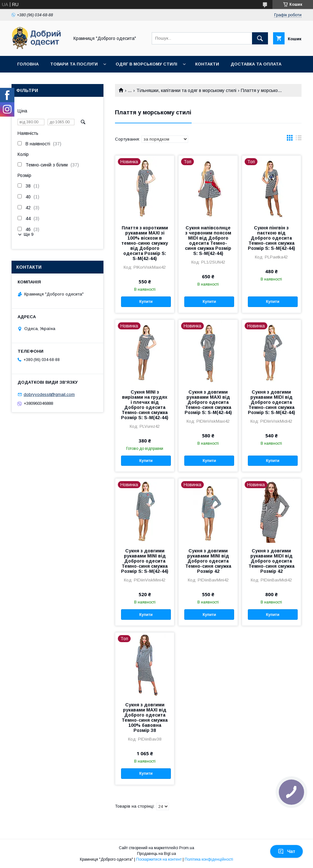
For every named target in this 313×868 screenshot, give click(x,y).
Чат (286, 851)
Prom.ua (187, 848)
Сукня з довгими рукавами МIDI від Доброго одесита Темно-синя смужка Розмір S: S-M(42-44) (271, 402)
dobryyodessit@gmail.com (49, 394)
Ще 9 (29, 234)
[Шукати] (260, 38)
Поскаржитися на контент (159, 859)
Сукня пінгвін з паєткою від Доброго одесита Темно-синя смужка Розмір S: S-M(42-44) (271, 238)
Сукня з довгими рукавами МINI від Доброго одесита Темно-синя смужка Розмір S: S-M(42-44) (145, 561)
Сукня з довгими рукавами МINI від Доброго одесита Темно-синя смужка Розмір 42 (208, 561)
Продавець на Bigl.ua (156, 854)
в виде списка (299, 139)
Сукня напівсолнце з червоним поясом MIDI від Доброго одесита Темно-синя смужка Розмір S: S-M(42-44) (208, 241)
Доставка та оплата (256, 64)
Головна (28, 64)
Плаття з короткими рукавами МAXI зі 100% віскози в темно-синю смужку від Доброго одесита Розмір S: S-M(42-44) (145, 243)
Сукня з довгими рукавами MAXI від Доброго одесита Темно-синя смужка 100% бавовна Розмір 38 (145, 718)
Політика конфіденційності (209, 859)
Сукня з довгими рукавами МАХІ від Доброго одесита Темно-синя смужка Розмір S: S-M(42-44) (208, 402)
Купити (146, 302)
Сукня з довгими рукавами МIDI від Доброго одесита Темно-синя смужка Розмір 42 (271, 561)
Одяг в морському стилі (146, 64)
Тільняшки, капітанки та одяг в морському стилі (186, 90)
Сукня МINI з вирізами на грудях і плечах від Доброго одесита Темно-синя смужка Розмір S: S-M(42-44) (145, 405)
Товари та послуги (74, 64)
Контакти (207, 64)
